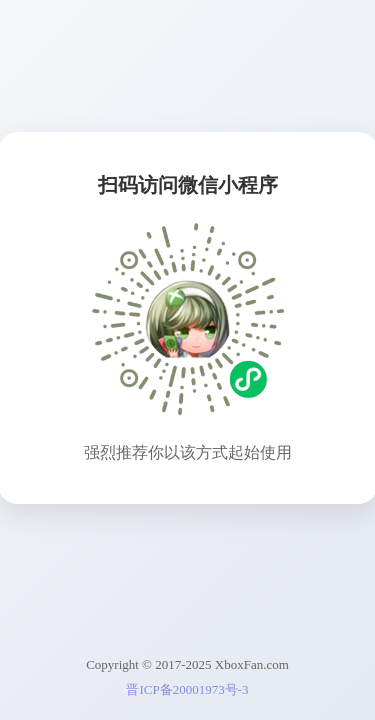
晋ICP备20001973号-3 (187, 689)
